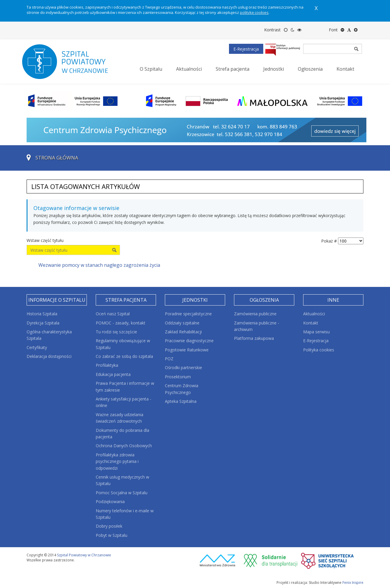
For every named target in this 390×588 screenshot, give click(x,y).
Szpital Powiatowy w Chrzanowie (84, 555)
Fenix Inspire (353, 583)
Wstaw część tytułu (46, 240)
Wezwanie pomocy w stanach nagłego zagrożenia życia (99, 265)
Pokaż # (329, 241)
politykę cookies (254, 12)
